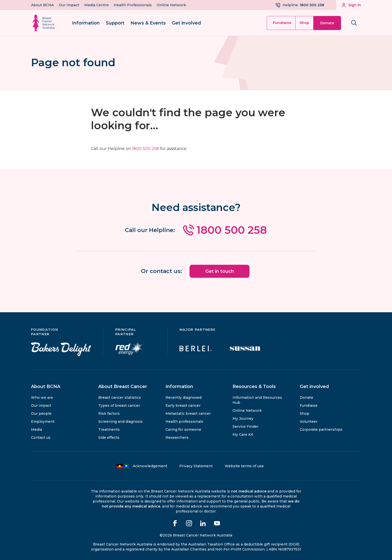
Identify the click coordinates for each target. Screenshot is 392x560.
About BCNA (42, 5)
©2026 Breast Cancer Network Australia (196, 535)
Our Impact (69, 5)
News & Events (148, 23)
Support (115, 23)
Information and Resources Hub (257, 399)
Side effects (109, 437)
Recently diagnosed (183, 397)
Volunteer (309, 421)
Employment (43, 421)
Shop (304, 23)
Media (36, 429)
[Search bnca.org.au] (354, 23)
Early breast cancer (183, 405)
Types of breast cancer (119, 405)
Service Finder (245, 426)
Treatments (109, 429)
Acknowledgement (142, 466)
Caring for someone (183, 429)
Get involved (186, 23)
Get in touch (220, 271)
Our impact (41, 405)
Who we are (42, 397)
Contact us (41, 437)
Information (86, 23)
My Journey (243, 418)
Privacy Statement (196, 465)
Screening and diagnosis (120, 421)
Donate (327, 23)
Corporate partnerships (321, 429)
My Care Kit (243, 434)
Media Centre (96, 5)
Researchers (177, 437)
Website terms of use (244, 465)
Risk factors (109, 413)
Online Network (171, 5)
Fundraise (282, 23)
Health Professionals (133, 5)
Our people (41, 413)
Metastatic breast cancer (188, 413)
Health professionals (184, 421)
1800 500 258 (145, 149)
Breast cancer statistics (120, 397)
